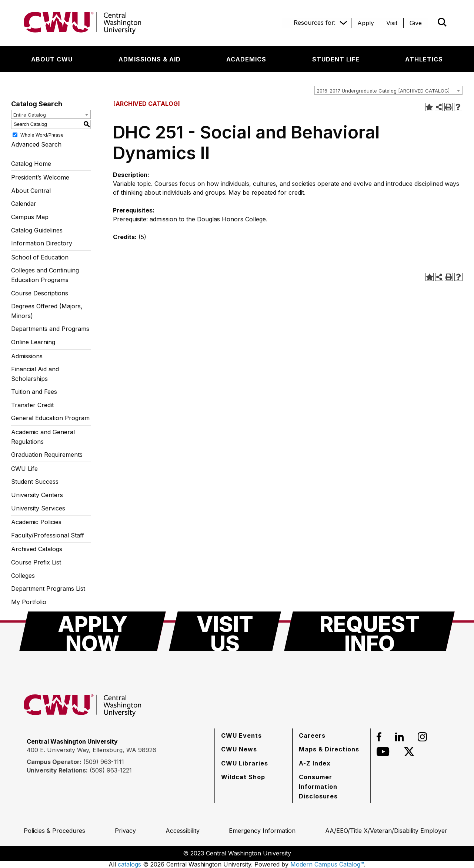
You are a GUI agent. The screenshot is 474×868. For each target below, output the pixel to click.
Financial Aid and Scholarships (35, 374)
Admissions (27, 356)
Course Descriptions (40, 293)
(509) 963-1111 (104, 762)
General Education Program (50, 418)
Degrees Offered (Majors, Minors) (47, 311)
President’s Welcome (40, 177)
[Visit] (392, 23)
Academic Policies (36, 522)
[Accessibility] (183, 831)
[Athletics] (424, 59)
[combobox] (388, 90)
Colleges (23, 576)
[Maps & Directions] (329, 749)
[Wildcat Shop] (243, 777)
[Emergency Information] (262, 831)
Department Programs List (48, 589)
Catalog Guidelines (37, 230)
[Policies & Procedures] (54, 831)
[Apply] (366, 23)
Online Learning (33, 342)
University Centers (37, 495)
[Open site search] (442, 22)
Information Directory (42, 243)
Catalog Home (31, 164)
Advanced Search (36, 144)
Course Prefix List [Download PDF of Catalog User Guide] (36, 562)
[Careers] (312, 735)
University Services (38, 508)
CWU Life (24, 469)
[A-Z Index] (315, 763)
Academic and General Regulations (43, 437)
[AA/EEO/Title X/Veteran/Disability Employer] (386, 831)
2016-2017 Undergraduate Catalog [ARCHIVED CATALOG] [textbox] (383, 91)
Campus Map (30, 217)
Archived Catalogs (37, 549)
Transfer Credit (32, 405)
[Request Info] (369, 631)
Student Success (35, 482)
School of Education (40, 257)
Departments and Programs (50, 329)
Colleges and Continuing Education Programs (45, 275)
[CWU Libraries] (245, 763)
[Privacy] (125, 831)
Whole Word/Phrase (42, 135)
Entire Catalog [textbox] (30, 115)
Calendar (24, 204)
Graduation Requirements (47, 455)
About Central (31, 191)
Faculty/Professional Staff (48, 535)
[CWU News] (239, 749)
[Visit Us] (225, 631)
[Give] (416, 23)
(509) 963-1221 (111, 770)
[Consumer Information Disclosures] (331, 786)
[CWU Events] (241, 735)
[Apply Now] (93, 631)
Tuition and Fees (34, 392)
